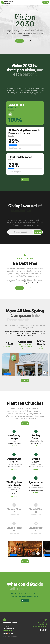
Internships (43, 619)
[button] (44, 379)
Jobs (45, 621)
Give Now (46, 2)
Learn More (30, 41)
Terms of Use (43, 625)
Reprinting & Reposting (40, 626)
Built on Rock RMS (8, 633)
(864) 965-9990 (7, 630)
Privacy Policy (43, 623)
